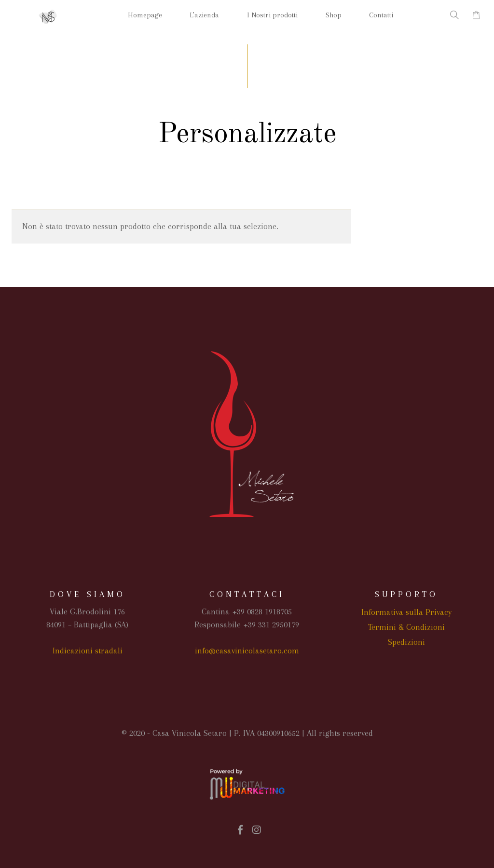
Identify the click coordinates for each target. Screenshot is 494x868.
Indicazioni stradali (88, 651)
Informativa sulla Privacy (406, 612)
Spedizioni (406, 642)
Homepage (145, 15)
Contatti (381, 15)
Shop (334, 15)
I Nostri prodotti (272, 15)
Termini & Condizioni (406, 627)
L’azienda (204, 15)
